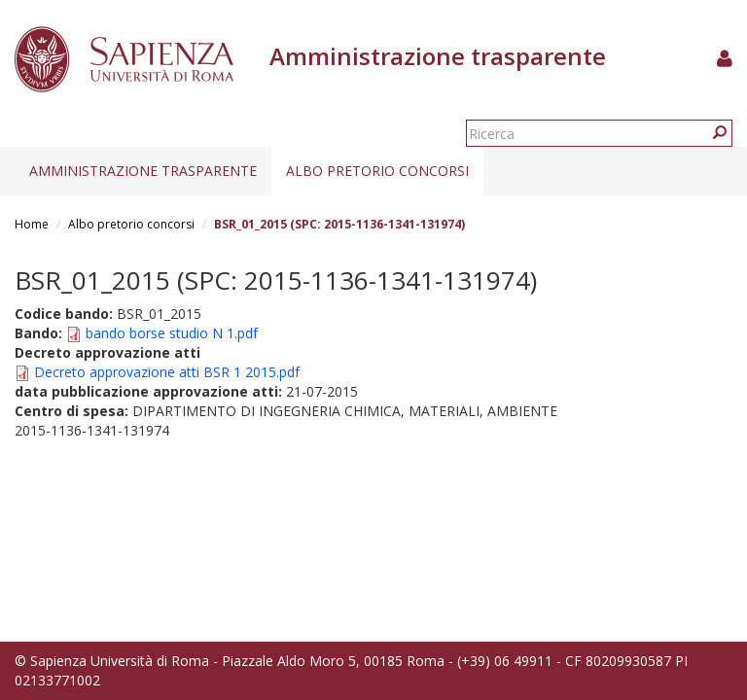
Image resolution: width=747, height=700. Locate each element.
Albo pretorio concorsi (377, 171)
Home (32, 224)
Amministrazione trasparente (143, 171)
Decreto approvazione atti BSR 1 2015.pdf (167, 372)
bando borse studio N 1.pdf (172, 333)
